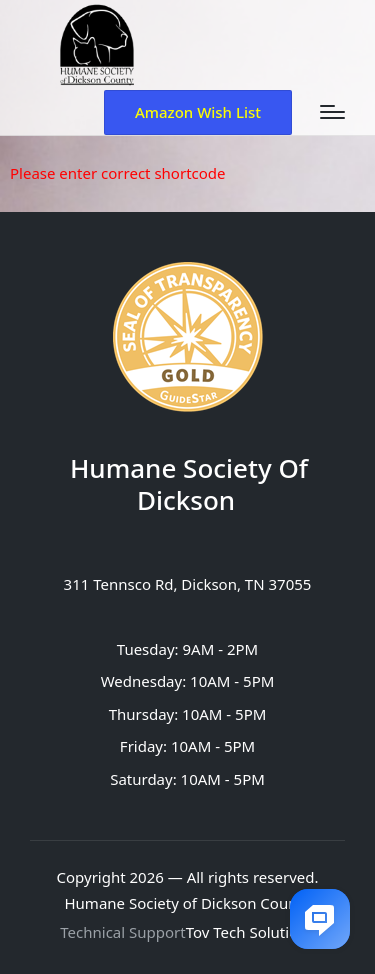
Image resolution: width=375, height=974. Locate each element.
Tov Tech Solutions (250, 932)
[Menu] (332, 112)
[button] (198, 112)
